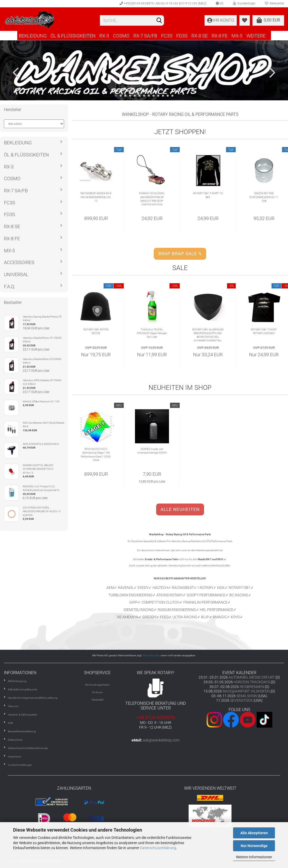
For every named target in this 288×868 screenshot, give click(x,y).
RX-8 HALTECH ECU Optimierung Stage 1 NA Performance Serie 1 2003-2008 (96, 455)
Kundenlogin (244, 3)
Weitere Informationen (254, 857)
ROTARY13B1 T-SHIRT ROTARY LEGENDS (264, 331)
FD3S (182, 36)
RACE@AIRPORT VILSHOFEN (247, 691)
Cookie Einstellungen (20, 765)
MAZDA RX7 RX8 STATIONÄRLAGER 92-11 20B (264, 197)
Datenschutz (15, 740)
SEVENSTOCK (241, 700)
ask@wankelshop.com (161, 740)
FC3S (167, 36)
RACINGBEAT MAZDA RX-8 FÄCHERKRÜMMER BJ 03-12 (96, 197)
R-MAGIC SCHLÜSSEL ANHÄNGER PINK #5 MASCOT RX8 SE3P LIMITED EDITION (152, 199)
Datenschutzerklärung (158, 848)
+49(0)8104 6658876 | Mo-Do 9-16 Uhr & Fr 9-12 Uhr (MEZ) (163, 3)
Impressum (15, 757)
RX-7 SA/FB (145, 36)
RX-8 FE (220, 36)
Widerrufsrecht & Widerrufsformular (28, 748)
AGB (10, 723)
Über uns (13, 706)
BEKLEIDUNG (33, 36)
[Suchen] (159, 21)
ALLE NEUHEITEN (180, 509)
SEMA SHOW (247, 696)
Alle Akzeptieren (254, 833)
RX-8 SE (200, 36)
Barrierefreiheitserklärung (22, 731)
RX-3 (104, 36)
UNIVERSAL (16, 274)
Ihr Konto (97, 692)
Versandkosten (151, 655)
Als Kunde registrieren (97, 685)
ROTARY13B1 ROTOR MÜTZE (96, 331)
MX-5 (237, 36)
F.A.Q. (10, 286)
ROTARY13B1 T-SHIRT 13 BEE (208, 195)
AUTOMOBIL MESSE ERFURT (252, 677)
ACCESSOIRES (19, 262)
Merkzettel (97, 700)
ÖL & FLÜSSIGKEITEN (73, 36)
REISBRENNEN (252, 687)
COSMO (121, 36)
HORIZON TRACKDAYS (252, 682)
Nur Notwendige (254, 846)
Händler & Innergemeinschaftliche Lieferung (33, 698)
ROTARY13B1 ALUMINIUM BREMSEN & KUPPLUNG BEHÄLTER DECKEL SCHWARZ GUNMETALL (208, 335)
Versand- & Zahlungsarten (23, 715)
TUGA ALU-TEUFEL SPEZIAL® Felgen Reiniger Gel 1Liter (152, 333)
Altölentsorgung (17, 681)
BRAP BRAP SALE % (180, 254)
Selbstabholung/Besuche (22, 689)
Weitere (256, 36)
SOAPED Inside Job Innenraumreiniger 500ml (152, 451)
